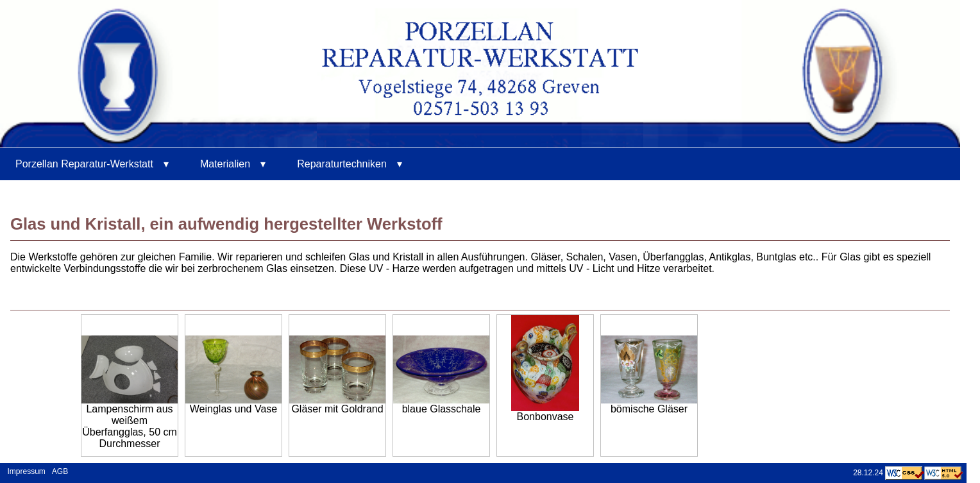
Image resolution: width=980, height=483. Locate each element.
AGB (60, 471)
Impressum (24, 471)
